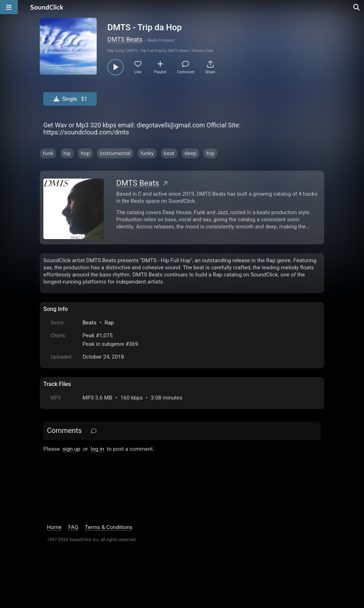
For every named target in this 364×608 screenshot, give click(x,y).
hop (85, 153)
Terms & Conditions (109, 527)
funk (48, 153)
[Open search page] (357, 7)
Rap (109, 323)
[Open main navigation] (9, 7)
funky (147, 153)
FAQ (73, 527)
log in (97, 449)
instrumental (115, 153)
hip (67, 153)
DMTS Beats (125, 39)
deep (191, 153)
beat (169, 153)
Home (54, 527)
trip (210, 153)
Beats (89, 323)
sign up (71, 449)
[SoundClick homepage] (47, 7)
